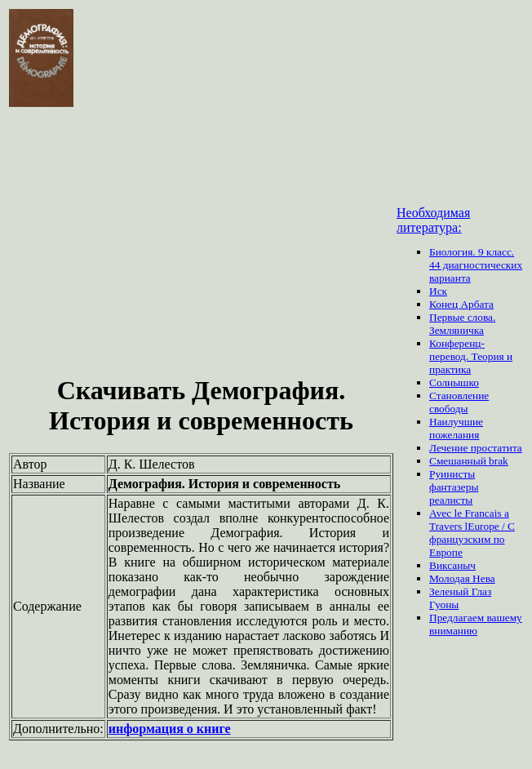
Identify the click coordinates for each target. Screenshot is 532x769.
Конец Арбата (461, 304)
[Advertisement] (201, 243)
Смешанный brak (469, 461)
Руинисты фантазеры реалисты (454, 487)
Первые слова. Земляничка (462, 324)
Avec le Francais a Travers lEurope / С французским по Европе (472, 533)
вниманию (453, 631)
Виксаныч (452, 565)
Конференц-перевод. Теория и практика (471, 356)
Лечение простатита (476, 448)
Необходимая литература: (433, 220)
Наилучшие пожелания (456, 428)
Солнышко (454, 382)
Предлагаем (458, 618)
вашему (504, 618)
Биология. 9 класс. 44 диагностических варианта (476, 265)
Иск (438, 291)
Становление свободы (459, 402)
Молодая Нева (462, 578)
